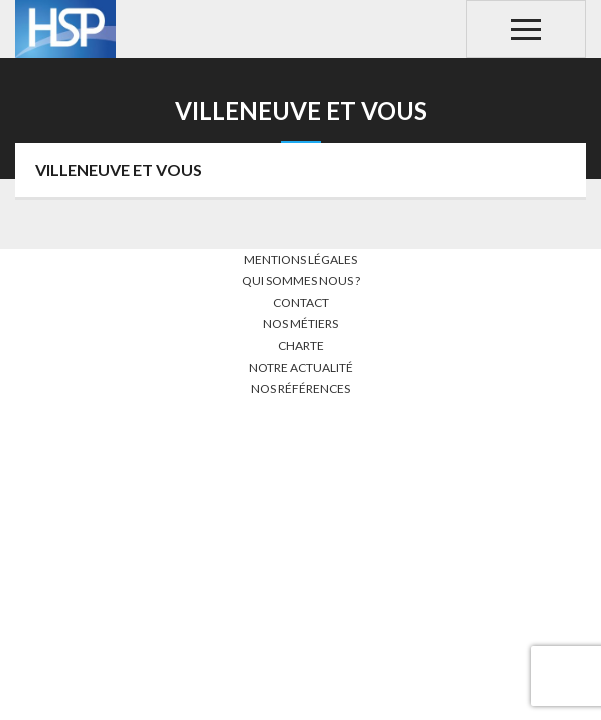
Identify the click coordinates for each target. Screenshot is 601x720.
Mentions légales (300, 259)
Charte (301, 345)
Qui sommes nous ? (301, 280)
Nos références (300, 388)
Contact (301, 302)
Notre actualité (301, 367)
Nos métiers (300, 323)
